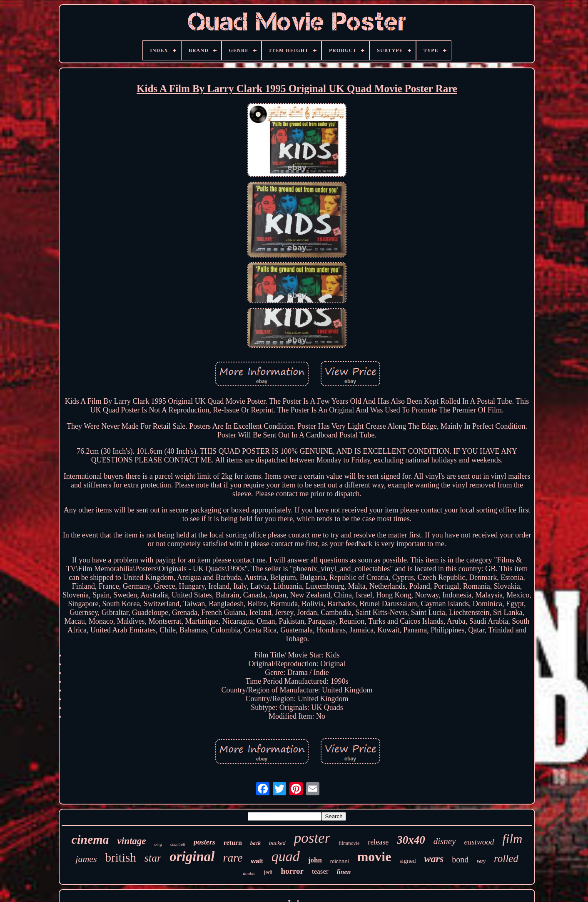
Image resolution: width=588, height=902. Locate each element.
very (481, 861)
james (86, 859)
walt (257, 861)
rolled (506, 858)
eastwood (479, 842)
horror (292, 871)
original (192, 857)
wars (434, 859)
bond (460, 860)
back (255, 843)
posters (204, 842)
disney (445, 841)
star (153, 858)
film (512, 839)
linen (344, 872)
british (121, 857)
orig (158, 844)
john (315, 860)
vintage (132, 841)
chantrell (178, 844)
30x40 (411, 840)
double (249, 873)
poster (312, 838)
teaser (320, 871)
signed (407, 861)
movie (374, 857)
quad (286, 856)
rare (233, 858)
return (233, 843)
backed (277, 843)
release (378, 842)
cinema (90, 839)
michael (340, 861)
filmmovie (349, 843)
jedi (268, 872)
